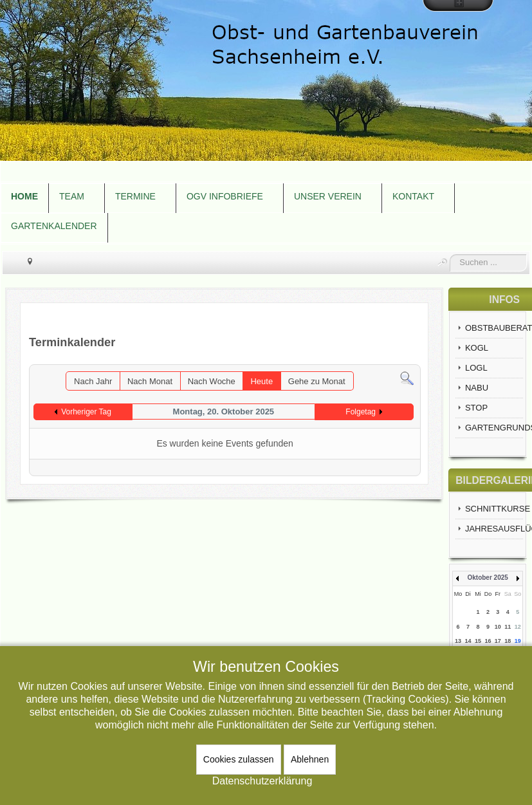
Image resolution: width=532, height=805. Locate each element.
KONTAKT (413, 196)
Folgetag (361, 412)
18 (508, 641)
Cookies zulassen (239, 759)
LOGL (476, 368)
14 (468, 641)
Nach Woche (212, 381)
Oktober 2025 (487, 578)
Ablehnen (310, 759)
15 (478, 641)
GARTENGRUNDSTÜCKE (494, 428)
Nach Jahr (93, 381)
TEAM (72, 196)
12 (518, 627)
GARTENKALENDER (54, 226)
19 (518, 641)
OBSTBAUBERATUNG (494, 328)
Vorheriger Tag (86, 412)
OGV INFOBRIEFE (225, 196)
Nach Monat (150, 381)
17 (498, 641)
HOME (24, 196)
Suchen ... (450, 254)
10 (498, 627)
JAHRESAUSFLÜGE (494, 529)
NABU (477, 388)
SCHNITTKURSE (494, 509)
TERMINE (135, 196)
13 (458, 641)
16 (488, 641)
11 (508, 627)
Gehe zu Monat (317, 381)
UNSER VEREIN (328, 196)
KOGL (477, 348)
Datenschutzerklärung (262, 781)
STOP (476, 408)
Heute (261, 381)
